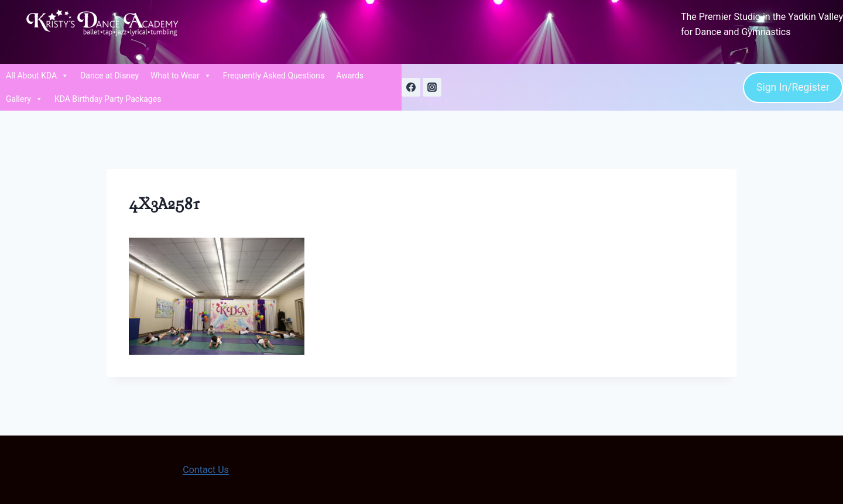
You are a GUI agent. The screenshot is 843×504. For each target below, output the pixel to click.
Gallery (24, 99)
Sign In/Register (793, 87)
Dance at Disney (109, 76)
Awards (350, 76)
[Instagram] (432, 87)
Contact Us (206, 470)
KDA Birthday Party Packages (108, 99)
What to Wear (181, 76)
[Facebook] (411, 87)
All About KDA (37, 76)
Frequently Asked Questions (274, 76)
